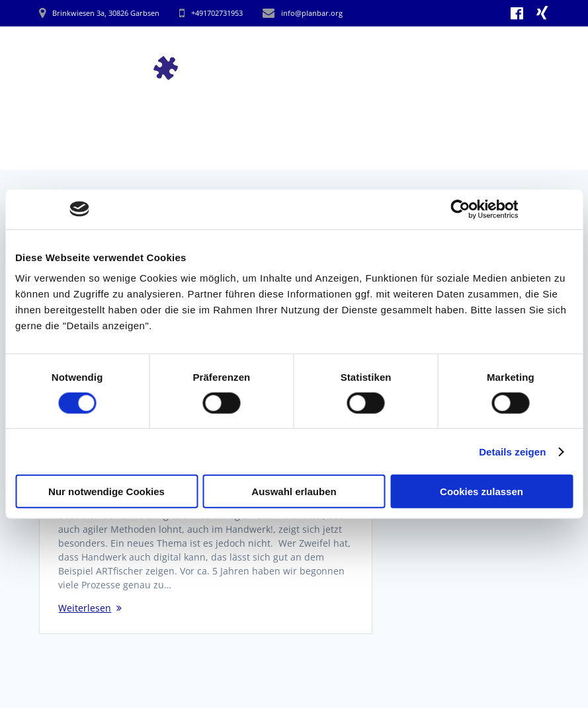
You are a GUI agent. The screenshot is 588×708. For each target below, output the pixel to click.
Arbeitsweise (411, 51)
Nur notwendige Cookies (106, 492)
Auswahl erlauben (294, 492)
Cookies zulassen (482, 492)
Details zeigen (512, 451)
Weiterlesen (85, 608)
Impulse (338, 51)
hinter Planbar (507, 51)
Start (284, 51)
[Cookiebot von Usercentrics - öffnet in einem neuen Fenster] (461, 209)
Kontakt (515, 83)
